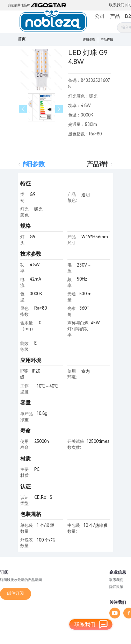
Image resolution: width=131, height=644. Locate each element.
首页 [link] (22, 39)
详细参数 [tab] (32, 164)
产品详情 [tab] (99, 164)
